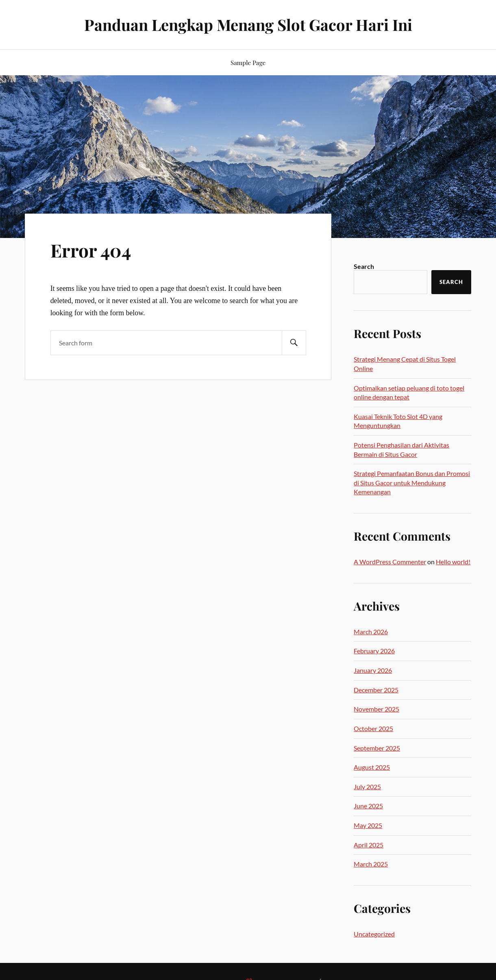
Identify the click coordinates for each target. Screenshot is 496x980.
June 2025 (368, 806)
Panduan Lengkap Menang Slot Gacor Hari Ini (248, 25)
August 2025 (372, 767)
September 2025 (377, 748)
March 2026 (371, 632)
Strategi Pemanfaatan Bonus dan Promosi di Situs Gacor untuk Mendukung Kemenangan (412, 482)
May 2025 (368, 825)
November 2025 (376, 709)
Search (364, 266)
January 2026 (373, 670)
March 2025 (371, 864)
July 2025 (367, 787)
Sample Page (248, 62)
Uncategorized (374, 934)
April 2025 (369, 845)
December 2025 (376, 690)
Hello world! (453, 562)
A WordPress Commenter (390, 562)
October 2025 (373, 728)
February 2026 (374, 651)
